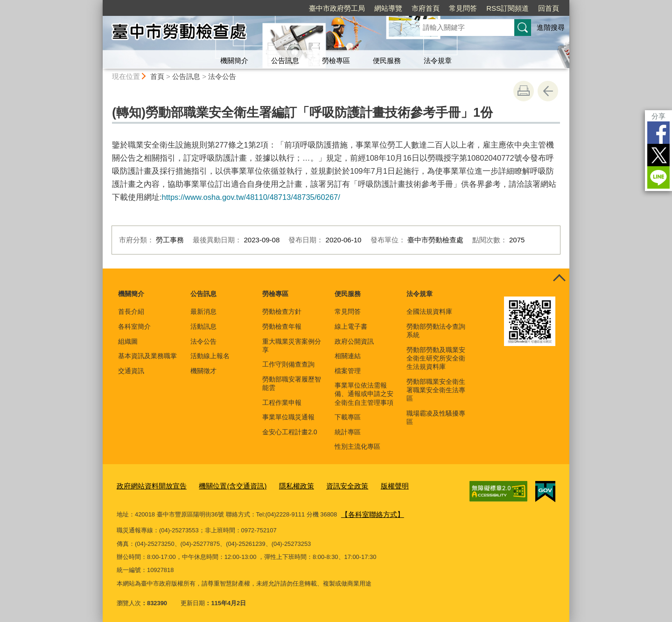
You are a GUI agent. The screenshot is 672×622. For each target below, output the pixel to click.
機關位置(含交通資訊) (219, 485)
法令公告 (222, 76)
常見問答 (463, 8)
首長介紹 (131, 311)
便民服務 (387, 60)
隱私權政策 (276, 485)
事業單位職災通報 (288, 417)
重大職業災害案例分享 (292, 346)
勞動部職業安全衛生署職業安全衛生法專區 (436, 390)
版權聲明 (364, 485)
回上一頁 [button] (548, 91)
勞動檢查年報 (282, 326)
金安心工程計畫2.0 (290, 432)
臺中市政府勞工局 (337, 8)
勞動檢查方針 (282, 311)
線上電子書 (351, 326)
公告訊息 (285, 60)
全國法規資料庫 (429, 311)
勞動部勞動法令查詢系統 (436, 331)
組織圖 (128, 341)
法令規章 (438, 60)
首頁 (157, 76)
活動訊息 (203, 326)
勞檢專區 (336, 60)
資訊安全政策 (322, 485)
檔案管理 (348, 371)
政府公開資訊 (354, 341)
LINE (658, 177)
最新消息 (203, 311)
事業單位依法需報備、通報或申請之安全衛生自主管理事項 (364, 394)
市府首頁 (426, 8)
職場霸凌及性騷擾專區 (436, 417)
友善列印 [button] (524, 91)
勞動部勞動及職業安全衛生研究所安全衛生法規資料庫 (436, 358)
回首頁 (549, 8)
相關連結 (348, 356)
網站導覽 (388, 8)
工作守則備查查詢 (288, 364)
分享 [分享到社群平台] (658, 116)
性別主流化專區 (357, 446)
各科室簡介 (134, 326)
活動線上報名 (210, 356)
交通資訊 (131, 371)
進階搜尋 (551, 27)
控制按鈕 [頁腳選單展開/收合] (559, 279)
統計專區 (348, 432)
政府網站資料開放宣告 (147, 485)
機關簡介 (234, 60)
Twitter (658, 155)
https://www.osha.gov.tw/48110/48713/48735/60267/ (251, 197)
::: (99, 4)
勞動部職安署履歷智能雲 (292, 383)
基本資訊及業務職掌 (147, 356)
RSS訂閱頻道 (507, 8)
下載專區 (348, 417)
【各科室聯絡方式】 (368, 512)
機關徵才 (203, 371)
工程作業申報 (282, 403)
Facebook (658, 133)
